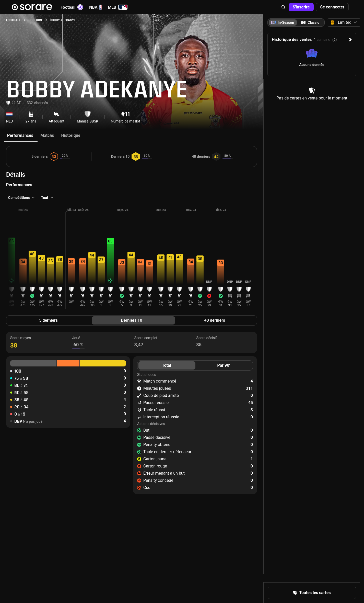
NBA (95, 7)
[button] (284, 7)
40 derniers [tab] (215, 320)
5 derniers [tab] (48, 320)
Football (72, 7)
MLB (118, 7)
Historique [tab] (71, 135)
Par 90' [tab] (224, 365)
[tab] (310, 23)
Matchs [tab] (47, 135)
